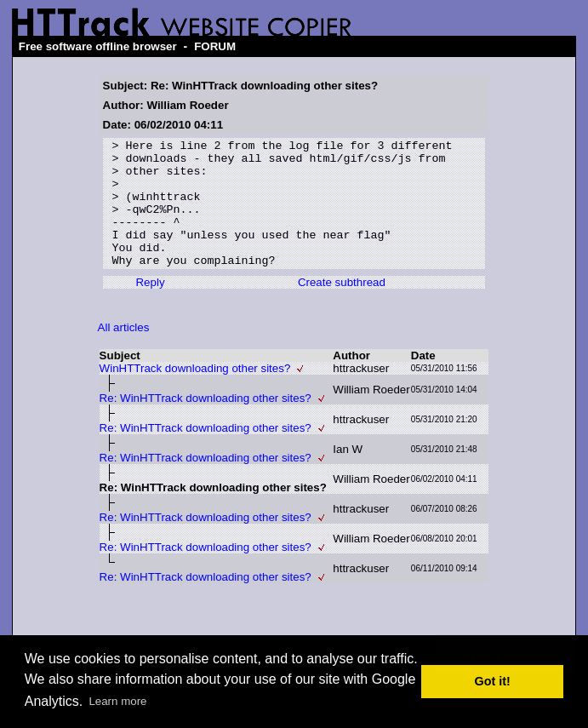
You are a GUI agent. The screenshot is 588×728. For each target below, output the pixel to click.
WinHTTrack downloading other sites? (195, 394)
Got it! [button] (493, 681)
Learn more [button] (117, 701)
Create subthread (342, 308)
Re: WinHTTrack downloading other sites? (206, 424)
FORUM (215, 46)
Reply (150, 308)
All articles (124, 353)
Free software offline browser (98, 46)
